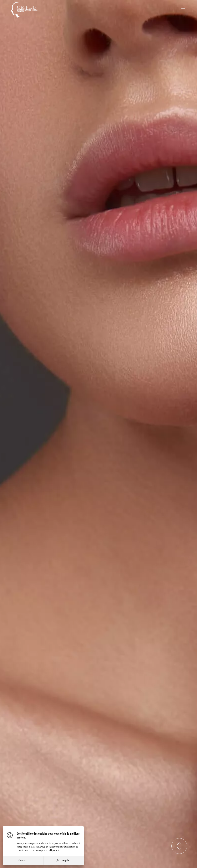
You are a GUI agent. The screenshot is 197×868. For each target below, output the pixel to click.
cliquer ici (55, 850)
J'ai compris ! (64, 860)
